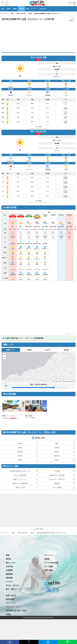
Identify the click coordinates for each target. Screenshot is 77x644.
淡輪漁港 (57, 483)
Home (3, 9)
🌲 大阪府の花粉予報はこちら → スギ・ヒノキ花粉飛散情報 (23, 338)
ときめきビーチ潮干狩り (57, 479)
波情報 (15, 9)
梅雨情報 (9, 574)
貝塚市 (20, 456)
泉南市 (20, 448)
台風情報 (9, 570)
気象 (27, 9)
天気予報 (21, 9)
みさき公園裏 (57, 487)
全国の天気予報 (22, 533)
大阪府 (32, 533)
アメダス (9, 582)
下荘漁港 (57, 471)
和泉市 (57, 460)
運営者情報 (10, 599)
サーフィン (34, 9)
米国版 (8, 614)
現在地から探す (40, 438)
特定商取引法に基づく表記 (16, 611)
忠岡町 (20, 460)
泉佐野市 (20, 452)
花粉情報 (9, 578)
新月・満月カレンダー (14, 589)
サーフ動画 (49, 567)
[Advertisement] (38, 37)
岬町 (57, 444)
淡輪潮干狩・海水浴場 (57, 475)
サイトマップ (11, 603)
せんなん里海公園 (20, 475)
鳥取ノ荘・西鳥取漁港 (20, 483)
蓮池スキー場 (20, 487)
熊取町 (57, 452)
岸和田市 (57, 456)
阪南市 (20, 444)
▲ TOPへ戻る (38, 529)
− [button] (4, 358)
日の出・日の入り (13, 585)
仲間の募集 (49, 570)
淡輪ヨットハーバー (20, 479)
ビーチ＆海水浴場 (51, 563)
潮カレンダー (11, 563)
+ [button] (4, 355)
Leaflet (53, 381)
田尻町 (57, 448)
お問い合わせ (43, 9)
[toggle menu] (74, 2)
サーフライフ (5, 533)
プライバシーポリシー (14, 607)
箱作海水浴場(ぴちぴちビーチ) (20, 471)
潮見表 (9, 9)
